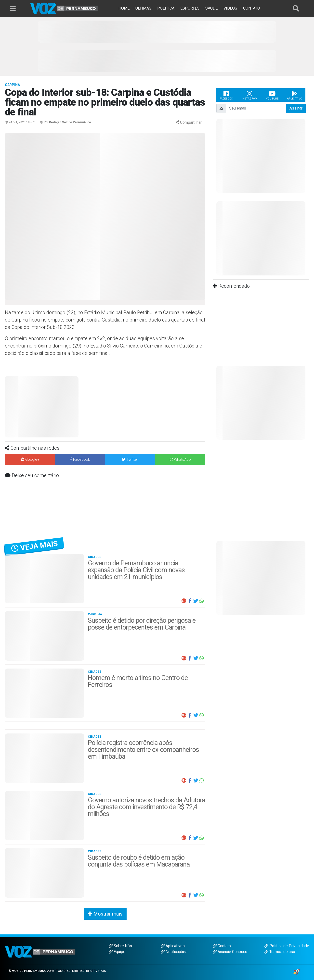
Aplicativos (173, 946)
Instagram (249, 95)
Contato (222, 946)
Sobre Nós (120, 946)
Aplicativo (295, 95)
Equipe (117, 952)
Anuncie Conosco (230, 952)
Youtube (272, 95)
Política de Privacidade (287, 946)
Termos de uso (280, 952)
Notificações (174, 952)
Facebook (226, 95)
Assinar (296, 108)
